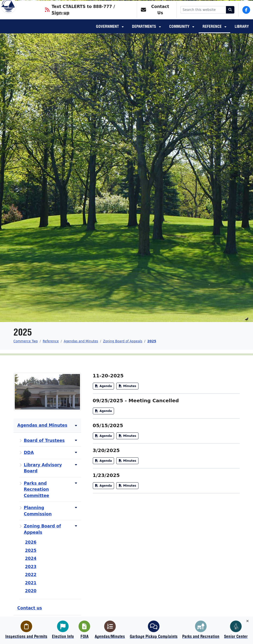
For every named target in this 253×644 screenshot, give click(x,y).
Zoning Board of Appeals (123, 341)
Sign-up (60, 19)
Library (242, 33)
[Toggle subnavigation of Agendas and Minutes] (76, 426)
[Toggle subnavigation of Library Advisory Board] (76, 465)
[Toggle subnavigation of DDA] (76, 452)
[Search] (230, 16)
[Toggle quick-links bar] (248, 621)
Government (108, 33)
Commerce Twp (26, 341)
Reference (213, 33)
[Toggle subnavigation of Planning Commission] (76, 508)
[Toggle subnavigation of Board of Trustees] (76, 440)
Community (180, 33)
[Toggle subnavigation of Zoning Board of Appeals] (76, 526)
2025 (152, 341)
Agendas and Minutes (81, 341)
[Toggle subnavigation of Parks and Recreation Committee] (76, 483)
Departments (145, 33)
